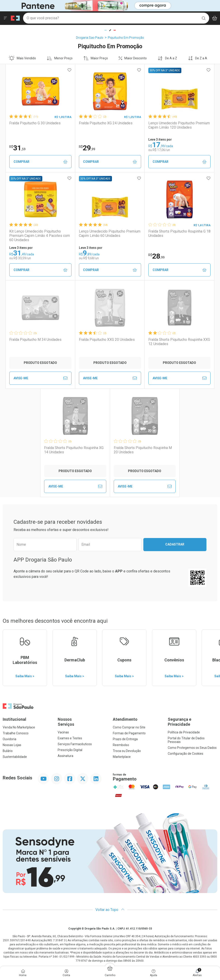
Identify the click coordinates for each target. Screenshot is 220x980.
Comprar (40, 162)
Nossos (82, 722)
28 (156, 256)
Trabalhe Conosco (16, 733)
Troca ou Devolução (127, 751)
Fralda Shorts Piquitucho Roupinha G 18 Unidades (179, 233)
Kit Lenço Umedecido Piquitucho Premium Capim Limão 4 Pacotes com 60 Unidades (40, 236)
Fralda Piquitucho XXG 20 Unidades (107, 340)
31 (17, 148)
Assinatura (65, 756)
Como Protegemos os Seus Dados (192, 748)
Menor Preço (60, 58)
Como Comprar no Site (129, 727)
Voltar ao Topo (110, 910)
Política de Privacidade (184, 732)
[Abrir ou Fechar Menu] (5, 18)
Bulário (8, 751)
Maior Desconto (133, 58)
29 (87, 148)
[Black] (90, 5)
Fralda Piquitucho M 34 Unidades (35, 340)
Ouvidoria (9, 739)
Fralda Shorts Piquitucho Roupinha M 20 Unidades (143, 450)
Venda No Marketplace (19, 727)
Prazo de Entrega (125, 739)
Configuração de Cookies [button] (186, 754)
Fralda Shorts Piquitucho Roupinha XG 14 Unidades (74, 450)
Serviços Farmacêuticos (75, 744)
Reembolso (121, 745)
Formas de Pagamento (129, 733)
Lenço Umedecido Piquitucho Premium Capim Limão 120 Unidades (179, 125)
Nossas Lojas (12, 745)
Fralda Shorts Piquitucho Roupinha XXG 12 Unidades (179, 342)
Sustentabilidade (15, 757)
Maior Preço (96, 58)
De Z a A (198, 58)
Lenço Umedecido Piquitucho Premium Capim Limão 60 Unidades (110, 233)
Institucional (14, 719)
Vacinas (63, 732)
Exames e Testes (70, 738)
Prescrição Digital (70, 750)
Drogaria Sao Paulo (90, 38)
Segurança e (193, 722)
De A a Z (167, 58)
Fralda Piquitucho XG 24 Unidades (106, 123)
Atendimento (125, 719)
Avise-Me (40, 378)
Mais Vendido (22, 58)
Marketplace (122, 757)
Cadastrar (175, 544)
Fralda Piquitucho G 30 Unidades (35, 123)
